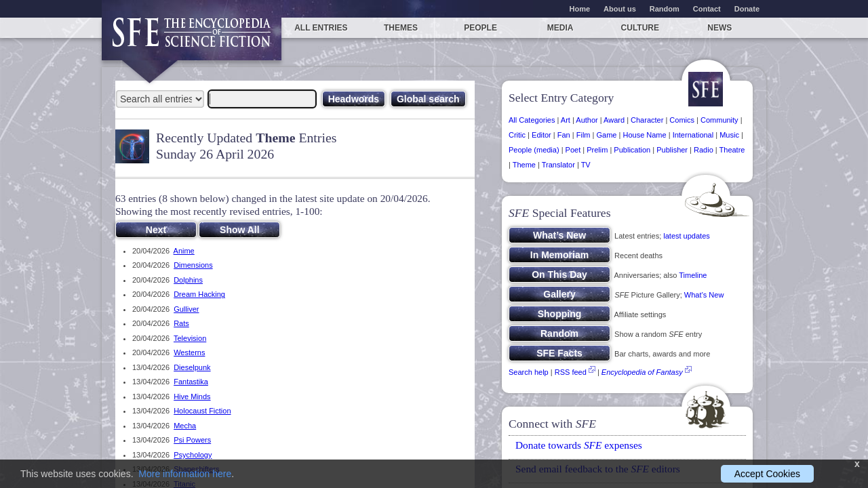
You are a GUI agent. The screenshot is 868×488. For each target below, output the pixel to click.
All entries (321, 28)
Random (665, 9)
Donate (747, 9)
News (719, 28)
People (480, 28)
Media (560, 28)
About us (620, 9)
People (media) (534, 150)
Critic (517, 135)
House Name (644, 135)
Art (566, 120)
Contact (707, 9)
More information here (185, 474)
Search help (529, 372)
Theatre (732, 150)
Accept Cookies (767, 474)
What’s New (704, 295)
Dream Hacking (199, 294)
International (693, 135)
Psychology (193, 455)
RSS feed (571, 372)
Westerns (189, 352)
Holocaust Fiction (202, 411)
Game (607, 135)
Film (584, 135)
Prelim (597, 150)
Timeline (693, 275)
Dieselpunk (192, 367)
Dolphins (188, 280)
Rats (181, 323)
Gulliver (186, 309)
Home (580, 9)
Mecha (185, 426)
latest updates (687, 236)
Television (190, 338)
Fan (564, 135)
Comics (682, 120)
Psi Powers (192, 440)
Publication (632, 150)
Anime (184, 251)
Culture (640, 28)
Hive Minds (192, 396)
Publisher (672, 150)
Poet (573, 150)
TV (586, 165)
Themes (401, 28)
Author (587, 120)
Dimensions (193, 265)
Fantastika (191, 382)
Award (614, 120)
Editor (541, 135)
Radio (704, 150)
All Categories (532, 120)
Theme (524, 165)
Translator (558, 165)
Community (719, 120)
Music (729, 135)
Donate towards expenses (579, 445)
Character (647, 120)
